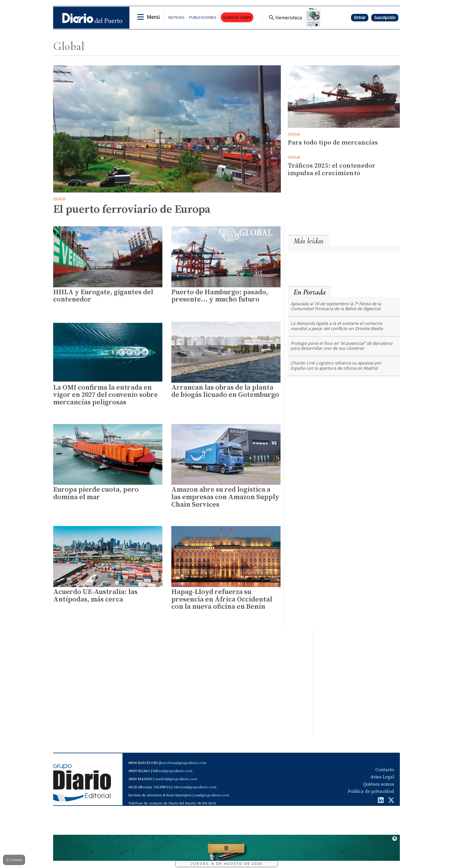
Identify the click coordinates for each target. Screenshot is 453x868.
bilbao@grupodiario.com (173, 771)
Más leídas (309, 241)
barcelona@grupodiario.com (183, 763)
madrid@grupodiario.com (176, 779)
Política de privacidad (371, 791)
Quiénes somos (379, 784)
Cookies (14, 860)
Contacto (385, 770)
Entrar (360, 17)
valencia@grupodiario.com (195, 787)
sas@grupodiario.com (212, 795)
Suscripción (385, 17)
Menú (153, 17)
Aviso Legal (382, 777)
